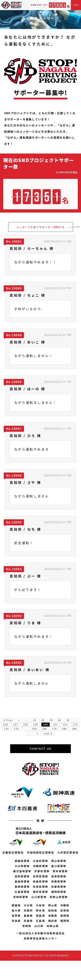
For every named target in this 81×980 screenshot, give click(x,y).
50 (68, 720)
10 (35, 720)
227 (16, 724)
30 (51, 720)
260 (44, 729)
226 (6, 724)
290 (75, 729)
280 (64, 729)
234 (6, 729)
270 (54, 729)
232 (65, 724)
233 (75, 724)
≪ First (8, 720)
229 (35, 724)
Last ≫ (48, 733)
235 (16, 729)
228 (25, 724)
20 (43, 720)
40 (60, 720)
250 (35, 729)
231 (56, 724)
